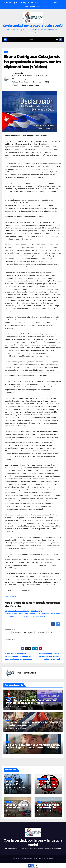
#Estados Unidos (18, 79)
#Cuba (49, 76)
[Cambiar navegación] (31, 40)
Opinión (8, 779)
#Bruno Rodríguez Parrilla (35, 76)
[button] (57, 39)
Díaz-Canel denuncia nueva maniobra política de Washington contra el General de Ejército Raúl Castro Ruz (33, 747)
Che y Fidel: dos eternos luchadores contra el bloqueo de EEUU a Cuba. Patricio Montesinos (19, 656)
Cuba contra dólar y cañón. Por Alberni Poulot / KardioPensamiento (33, 724)
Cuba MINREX (11, 596)
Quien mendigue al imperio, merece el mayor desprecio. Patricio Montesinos (50, 656)
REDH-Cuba (19, 73)
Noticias (13, 697)
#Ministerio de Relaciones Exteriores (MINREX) (30, 82)
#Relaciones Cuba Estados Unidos (25, 85)
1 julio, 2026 (44, 811)
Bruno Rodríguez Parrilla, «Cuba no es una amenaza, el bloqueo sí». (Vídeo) (31, 701)
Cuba (6, 52)
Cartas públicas (42, 779)
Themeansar (49, 858)
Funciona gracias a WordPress (23, 858)
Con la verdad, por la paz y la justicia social (33, 26)
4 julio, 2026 (13, 788)
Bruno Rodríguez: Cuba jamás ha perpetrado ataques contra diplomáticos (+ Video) (32, 62)
